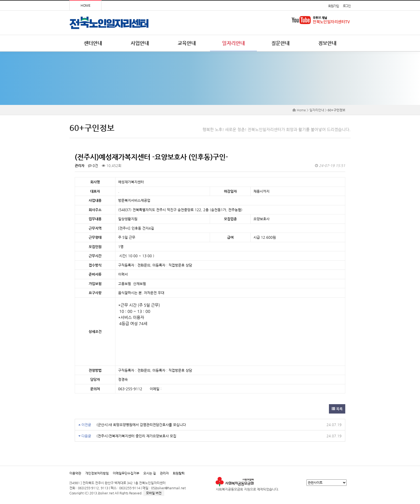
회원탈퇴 (179, 473)
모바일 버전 (154, 493)
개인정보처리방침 (97, 473)
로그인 (347, 6)
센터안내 (93, 43)
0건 (93, 166)
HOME (86, 5)
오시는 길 (150, 473)
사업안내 (140, 43)
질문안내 (280, 43)
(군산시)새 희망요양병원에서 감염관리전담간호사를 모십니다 (141, 425)
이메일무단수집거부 (126, 473)
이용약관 (75, 473)
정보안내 (327, 43)
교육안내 (187, 43)
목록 (337, 409)
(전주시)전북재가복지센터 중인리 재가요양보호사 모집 (136, 436)
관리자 (164, 473)
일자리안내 (233, 43)
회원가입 (333, 6)
